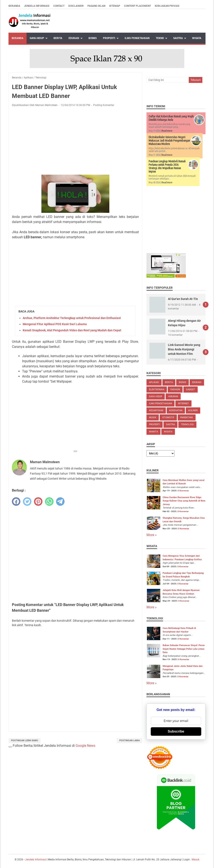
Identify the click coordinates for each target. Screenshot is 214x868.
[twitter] (27, 502)
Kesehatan (176, 410)
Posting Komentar (104, 105)
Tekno (160, 38)
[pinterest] (38, 502)
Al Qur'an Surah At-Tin (183, 299)
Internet (183, 403)
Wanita (153, 432)
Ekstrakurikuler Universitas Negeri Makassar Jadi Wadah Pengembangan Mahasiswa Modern (169, 141)
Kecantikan (156, 410)
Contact (59, 6)
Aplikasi (154, 382)
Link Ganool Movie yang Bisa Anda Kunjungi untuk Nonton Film (184, 349)
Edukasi (74, 38)
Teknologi (187, 424)
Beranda (14, 6)
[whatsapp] (49, 502)
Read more (167, 131)
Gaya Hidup (37, 38)
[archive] (160, 453)
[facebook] (16, 502)
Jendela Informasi (37, 6)
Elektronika (157, 389)
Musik (153, 417)
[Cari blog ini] (167, 80)
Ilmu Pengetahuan (137, 38)
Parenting (187, 417)
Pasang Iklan (96, 6)
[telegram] (60, 502)
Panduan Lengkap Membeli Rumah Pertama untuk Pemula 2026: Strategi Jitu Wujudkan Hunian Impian (167, 166)
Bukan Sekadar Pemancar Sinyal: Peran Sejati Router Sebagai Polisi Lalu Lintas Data (184, 649)
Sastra (178, 38)
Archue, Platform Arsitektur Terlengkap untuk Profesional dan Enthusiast (72, 318)
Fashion (175, 389)
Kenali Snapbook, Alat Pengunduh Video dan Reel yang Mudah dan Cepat (72, 330)
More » (152, 535)
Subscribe (176, 731)
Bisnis (93, 38)
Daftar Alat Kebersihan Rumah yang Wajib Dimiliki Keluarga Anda (171, 118)
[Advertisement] (75, 142)
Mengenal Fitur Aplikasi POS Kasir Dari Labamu (55, 324)
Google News (85, 746)
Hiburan (173, 396)
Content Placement (137, 6)
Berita (58, 38)
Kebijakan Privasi (167, 6)
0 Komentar (183, 491)
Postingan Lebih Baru (25, 741)
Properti (109, 38)
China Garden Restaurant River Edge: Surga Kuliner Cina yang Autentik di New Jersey (184, 501)
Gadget (191, 389)
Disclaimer (76, 6)
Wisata (197, 38)
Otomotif (168, 417)
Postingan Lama (130, 741)
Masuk (196, 860)
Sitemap (115, 6)
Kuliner (193, 410)
